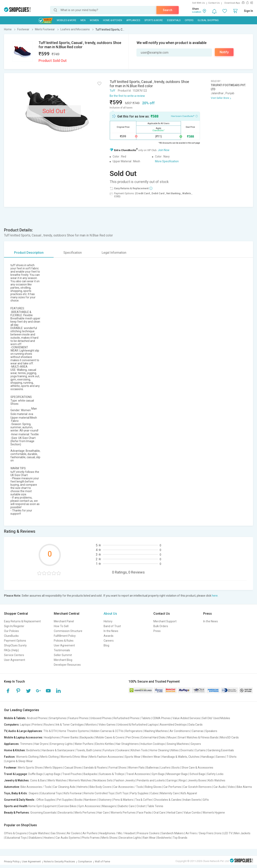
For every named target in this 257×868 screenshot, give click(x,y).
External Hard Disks (153, 737)
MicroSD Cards (229, 737)
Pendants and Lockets (151, 780)
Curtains (200, 750)
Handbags (208, 757)
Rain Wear (149, 838)
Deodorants (65, 813)
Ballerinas (153, 768)
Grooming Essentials (43, 813)
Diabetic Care (126, 806)
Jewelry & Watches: (17, 780)
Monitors (91, 725)
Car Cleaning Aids (64, 787)
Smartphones (58, 718)
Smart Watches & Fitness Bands (198, 737)
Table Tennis (155, 806)
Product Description (29, 253)
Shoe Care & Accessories (197, 768)
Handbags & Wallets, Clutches (181, 757)
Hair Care (103, 813)
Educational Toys (51, 793)
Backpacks (87, 737)
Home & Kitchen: (15, 750)
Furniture (109, 750)
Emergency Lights (61, 744)
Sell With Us (198, 3)
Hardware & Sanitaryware (58, 750)
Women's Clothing (27, 757)
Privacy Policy (12, 861)
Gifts (206, 800)
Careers (109, 641)
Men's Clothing (49, 757)
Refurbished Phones (126, 718)
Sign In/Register (14, 626)
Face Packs (144, 813)
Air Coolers (74, 833)
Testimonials (62, 650)
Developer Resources (67, 665)
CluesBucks (11, 636)
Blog (106, 645)
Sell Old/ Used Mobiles (216, 718)
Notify (224, 52)
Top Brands (180, 838)
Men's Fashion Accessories (106, 757)
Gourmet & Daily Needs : (20, 800)
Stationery (105, 800)
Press (157, 631)
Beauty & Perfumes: (17, 813)
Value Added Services (186, 718)
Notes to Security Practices (59, 861)
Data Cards (196, 725)
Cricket (141, 806)
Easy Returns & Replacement (22, 621)
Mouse (172, 737)
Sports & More (154, 20)
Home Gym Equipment (42, 806)
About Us (110, 614)
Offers (189, 20)
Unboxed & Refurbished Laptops (138, 725)
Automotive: (12, 787)
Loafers (166, 768)
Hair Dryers (41, 744)
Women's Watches (80, 780)
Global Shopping (208, 20)
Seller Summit (63, 655)
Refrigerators (134, 731)
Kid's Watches (217, 780)
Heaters (49, 838)
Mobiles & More (67, 20)
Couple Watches (39, 833)
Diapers (34, 793)
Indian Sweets (192, 800)
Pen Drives (133, 737)
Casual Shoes (73, 768)
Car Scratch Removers (197, 787)
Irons (218, 833)
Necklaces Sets (103, 780)
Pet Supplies (65, 800)
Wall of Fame (102, 861)
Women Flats (136, 768)
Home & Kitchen (113, 20)
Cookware (123, 750)
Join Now (164, 150)
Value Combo (192, 813)
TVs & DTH (50, 731)
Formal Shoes (118, 768)
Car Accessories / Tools (128, 787)
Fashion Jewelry (125, 780)
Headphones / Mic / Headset (117, 833)
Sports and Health (16, 806)
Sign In (248, 11)
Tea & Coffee (144, 800)
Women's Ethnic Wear (74, 757)
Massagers (109, 806)
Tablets (146, 718)
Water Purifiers (84, 744)
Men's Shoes (109, 838)
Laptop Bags (53, 774)
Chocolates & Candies (168, 800)
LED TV (228, 833)
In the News (111, 631)
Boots (176, 768)
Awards (109, 636)
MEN (83, 20)
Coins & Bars (38, 780)
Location (197, 12)
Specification (73, 253)
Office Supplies (46, 800)
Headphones (52, 737)
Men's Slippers (54, 768)
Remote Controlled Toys (99, 793)
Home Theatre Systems (74, 731)
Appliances (133, 20)
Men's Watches (57, 780)
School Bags (197, 774)
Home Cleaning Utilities (164, 750)
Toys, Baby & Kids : (16, 793)
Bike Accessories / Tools (36, 787)
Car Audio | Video (224, 787)
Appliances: (12, 744)
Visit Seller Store (220, 98)
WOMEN (94, 20)
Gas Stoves (58, 833)
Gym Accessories (89, 806)
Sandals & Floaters (95, 768)
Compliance (85, 861)
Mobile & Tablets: (15, 718)
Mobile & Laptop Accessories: (24, 737)
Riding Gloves (153, 787)
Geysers (196, 744)
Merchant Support (165, 621)
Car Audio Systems (68, 838)
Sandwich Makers (172, 833)
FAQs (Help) (11, 650)
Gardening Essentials (221, 750)
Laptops (25, 725)
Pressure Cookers (148, 833)
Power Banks (70, 737)
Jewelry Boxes (197, 780)
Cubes (154, 793)
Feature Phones (78, 718)
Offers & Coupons (15, 833)
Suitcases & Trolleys (112, 774)
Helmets (82, 787)
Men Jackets (242, 833)
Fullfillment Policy (65, 636)
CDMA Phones (162, 718)
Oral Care (159, 813)
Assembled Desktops (173, 725)
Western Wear (151, 757)
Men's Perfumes (85, 813)
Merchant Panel (64, 621)
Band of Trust (112, 626)
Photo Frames (91, 838)
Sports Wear (133, 757)
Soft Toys (122, 793)
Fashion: (10, 757)
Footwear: (11, 768)
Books (79, 800)
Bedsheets (33, 750)
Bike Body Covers (100, 787)
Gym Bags (158, 774)
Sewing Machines (178, 744)
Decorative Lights (130, 838)
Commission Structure (68, 631)
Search (168, 10)
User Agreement (15, 660)
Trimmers (26, 744)
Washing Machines (156, 731)
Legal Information (114, 253)
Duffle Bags (36, 774)
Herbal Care (174, 813)
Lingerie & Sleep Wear (19, 761)
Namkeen (90, 800)
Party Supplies (139, 793)
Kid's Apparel (189, 793)
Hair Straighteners (127, 744)
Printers (37, 725)
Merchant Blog (63, 660)
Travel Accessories (138, 774)
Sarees (220, 757)
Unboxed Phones (101, 718)
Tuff (112, 91)
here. (215, 596)
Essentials (174, 20)
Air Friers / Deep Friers (199, 833)
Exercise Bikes (67, 806)
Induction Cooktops (153, 744)
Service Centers (14, 655)
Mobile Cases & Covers (110, 737)
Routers (49, 725)
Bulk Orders (161, 626)
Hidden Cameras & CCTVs (107, 731)
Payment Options (15, 641)
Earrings (172, 780)
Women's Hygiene (214, 813)
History (108, 621)
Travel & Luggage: (16, 774)
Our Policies (11, 631)
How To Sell (61, 626)
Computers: (12, 725)
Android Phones (37, 718)
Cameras (198, 731)
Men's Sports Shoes (30, 768)
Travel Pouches (72, 774)
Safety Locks (215, 774)
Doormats (187, 750)
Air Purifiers (90, 833)
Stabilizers (35, 838)
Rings (182, 780)
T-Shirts (232, 757)
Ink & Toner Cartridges (70, 725)
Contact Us (214, 3)
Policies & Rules (64, 641)
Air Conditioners (180, 731)
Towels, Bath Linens (89, 750)
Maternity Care (169, 793)
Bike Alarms (244, 787)
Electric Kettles (105, 744)
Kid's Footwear (73, 793)
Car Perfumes (172, 787)
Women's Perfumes (123, 813)
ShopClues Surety (15, 645)
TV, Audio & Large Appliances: (23, 731)
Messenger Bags (177, 774)
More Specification (167, 161)
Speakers (211, 731)
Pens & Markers (123, 800)
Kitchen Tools (139, 750)
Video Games (107, 725)
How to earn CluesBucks (184, 116)
